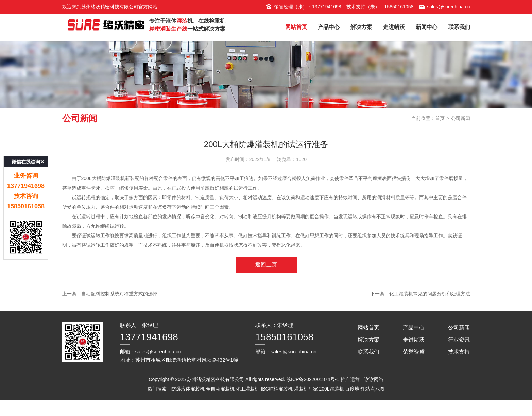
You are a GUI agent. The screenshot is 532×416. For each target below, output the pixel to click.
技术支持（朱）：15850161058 (380, 7)
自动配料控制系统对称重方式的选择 (119, 309)
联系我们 (459, 27)
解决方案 (361, 27)
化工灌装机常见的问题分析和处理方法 (430, 309)
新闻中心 (427, 27)
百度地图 (355, 404)
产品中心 (329, 27)
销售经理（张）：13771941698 (303, 7)
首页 (440, 134)
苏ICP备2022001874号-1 (313, 395)
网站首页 (296, 27)
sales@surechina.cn (444, 7)
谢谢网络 (374, 395)
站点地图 (375, 404)
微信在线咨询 (26, 153)
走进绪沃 (394, 27)
